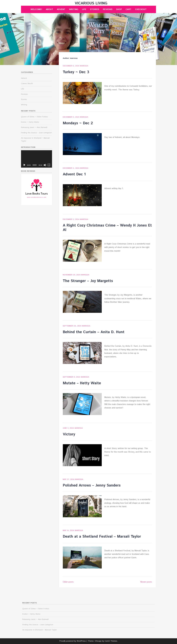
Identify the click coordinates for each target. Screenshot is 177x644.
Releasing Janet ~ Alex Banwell (34, 127)
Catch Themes (111, 641)
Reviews (108, 9)
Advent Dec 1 (74, 174)
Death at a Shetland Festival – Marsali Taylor (102, 537)
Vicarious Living (91, 3)
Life (84, 9)
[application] (37, 159)
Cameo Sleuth (27, 84)
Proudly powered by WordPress (73, 641)
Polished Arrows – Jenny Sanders (92, 485)
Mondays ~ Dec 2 (78, 123)
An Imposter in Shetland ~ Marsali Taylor (40, 630)
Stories (95, 9)
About (49, 9)
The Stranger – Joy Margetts (88, 281)
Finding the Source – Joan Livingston (36, 133)
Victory (69, 434)
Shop (119, 9)
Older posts (68, 582)
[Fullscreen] (49, 165)
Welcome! (36, 9)
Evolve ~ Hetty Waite (30, 122)
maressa (84, 66)
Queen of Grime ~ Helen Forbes (34, 117)
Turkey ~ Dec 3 (76, 72)
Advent (61, 9)
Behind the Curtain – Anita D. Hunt (94, 332)
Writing (74, 9)
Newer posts (146, 582)
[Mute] (45, 165)
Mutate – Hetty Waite (82, 383)
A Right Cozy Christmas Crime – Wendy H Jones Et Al (107, 228)
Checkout (141, 9)
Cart (128, 9)
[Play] (24, 165)
